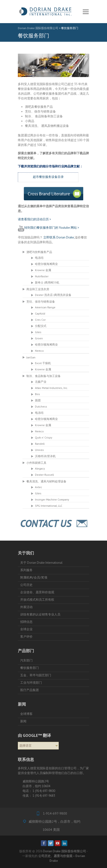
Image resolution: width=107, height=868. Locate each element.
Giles (38, 332)
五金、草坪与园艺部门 (36, 675)
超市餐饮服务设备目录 (48, 177)
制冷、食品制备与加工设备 (44, 376)
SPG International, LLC (49, 506)
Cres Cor (40, 320)
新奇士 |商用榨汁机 (47, 282)
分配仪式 (41, 326)
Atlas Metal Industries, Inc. (51, 388)
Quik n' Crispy (44, 437)
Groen (39, 338)
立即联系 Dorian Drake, (59, 237)
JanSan (31, 357)
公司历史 (26, 585)
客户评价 (26, 637)
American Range (45, 307)
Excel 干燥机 (43, 363)
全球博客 (26, 714)
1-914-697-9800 (54, 813)
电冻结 (39, 258)
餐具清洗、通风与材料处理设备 (46, 481)
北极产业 (41, 382)
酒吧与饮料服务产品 (39, 252)
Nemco (39, 351)
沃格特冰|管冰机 (45, 456)
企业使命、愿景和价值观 (37, 592)
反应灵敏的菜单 (86, 12)
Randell (40, 444)
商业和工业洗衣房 (38, 289)
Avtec (39, 487)
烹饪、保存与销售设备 (41, 301)
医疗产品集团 (29, 690)
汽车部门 (26, 660)
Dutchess (41, 406)
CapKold (40, 313)
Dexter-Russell (44, 475)
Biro (37, 394)
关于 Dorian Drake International (41, 563)
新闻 (23, 721)
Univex (39, 450)
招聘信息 (26, 622)
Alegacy (40, 468)
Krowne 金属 (43, 270)
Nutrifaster (42, 276)
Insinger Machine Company (52, 499)
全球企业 (26, 629)
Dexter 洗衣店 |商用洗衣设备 (53, 295)
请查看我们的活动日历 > (34, 219)
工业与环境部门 (31, 683)
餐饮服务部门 (29, 668)
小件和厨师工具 (36, 463)
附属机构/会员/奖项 (34, 577)
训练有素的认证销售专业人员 (40, 614)
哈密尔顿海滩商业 (46, 264)
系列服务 (26, 570)
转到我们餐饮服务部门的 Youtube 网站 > (49, 228)
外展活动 (26, 607)
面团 (38, 400)
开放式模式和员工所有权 (37, 600)
